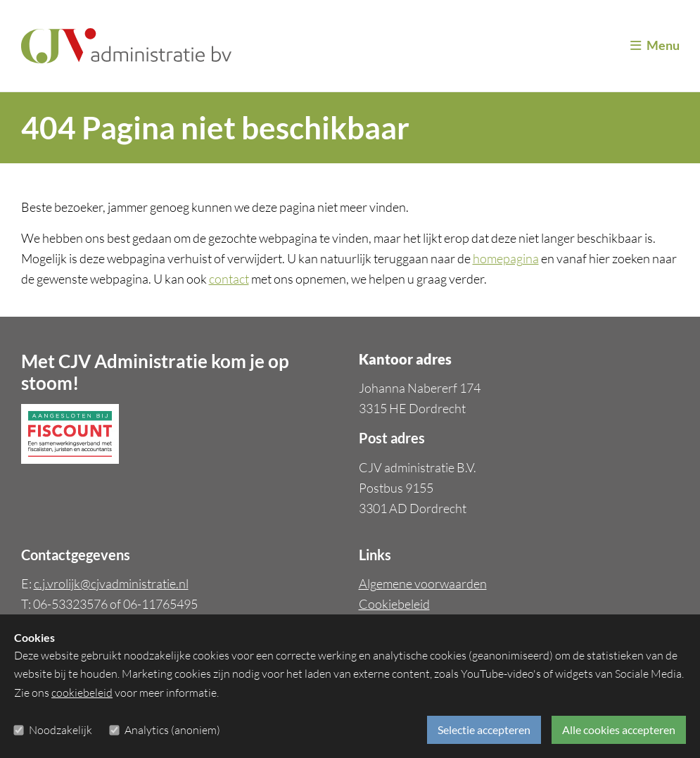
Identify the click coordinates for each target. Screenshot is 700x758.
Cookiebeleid (394, 604)
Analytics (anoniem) (172, 730)
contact (229, 279)
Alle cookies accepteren (619, 729)
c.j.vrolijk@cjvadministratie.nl (111, 583)
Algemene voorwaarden (423, 583)
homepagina (506, 258)
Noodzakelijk (61, 730)
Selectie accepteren (484, 729)
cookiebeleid (82, 693)
